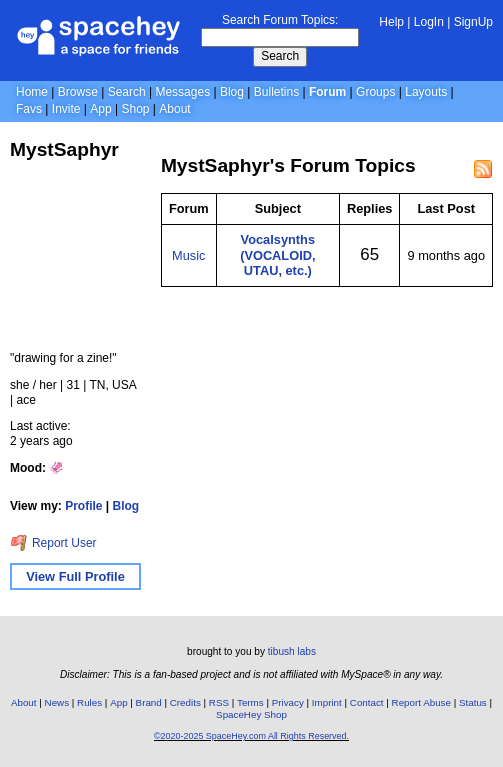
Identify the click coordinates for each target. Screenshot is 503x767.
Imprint (327, 702)
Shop (135, 109)
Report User (53, 543)
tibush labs (292, 651)
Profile (83, 506)
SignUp (473, 22)
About (174, 109)
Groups (375, 92)
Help (391, 22)
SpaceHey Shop (251, 714)
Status (473, 702)
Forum (327, 92)
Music (188, 255)
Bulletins (276, 92)
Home (32, 92)
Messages (182, 92)
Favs (29, 109)
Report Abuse (421, 702)
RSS (219, 702)
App (100, 109)
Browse (78, 92)
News (57, 702)
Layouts (426, 92)
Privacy (288, 702)
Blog (232, 92)
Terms (250, 702)
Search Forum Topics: (280, 20)
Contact (367, 702)
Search (280, 56)
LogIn (429, 22)
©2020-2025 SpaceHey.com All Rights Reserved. (251, 736)
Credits (185, 702)
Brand (149, 702)
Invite (66, 109)
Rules (89, 702)
